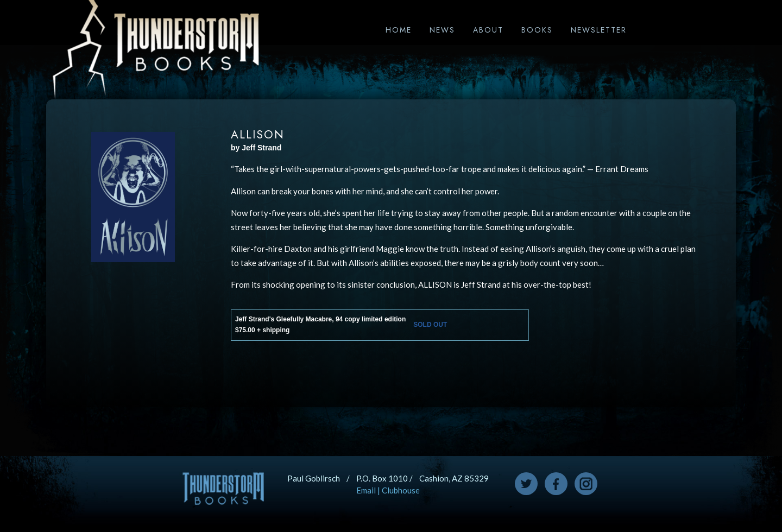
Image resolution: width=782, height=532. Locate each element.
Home (399, 30)
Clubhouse (401, 490)
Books (537, 30)
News (442, 30)
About (488, 30)
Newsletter (599, 30)
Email (366, 490)
